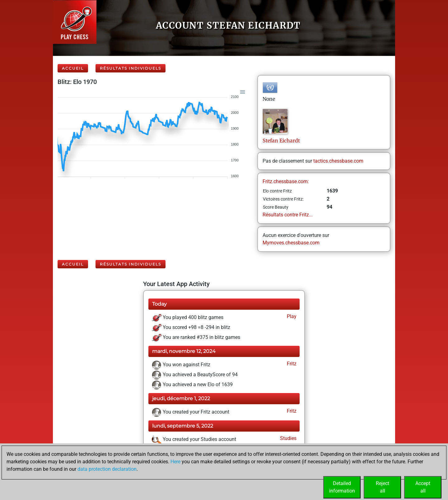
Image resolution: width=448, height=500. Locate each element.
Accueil (73, 68)
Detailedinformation (342, 487)
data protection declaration (107, 469)
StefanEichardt (281, 141)
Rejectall (383, 487)
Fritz (291, 364)
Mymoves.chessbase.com (291, 243)
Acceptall (423, 487)
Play (291, 316)
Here (175, 462)
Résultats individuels (131, 68)
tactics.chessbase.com (338, 161)
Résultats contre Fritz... (288, 215)
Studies (288, 438)
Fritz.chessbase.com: (286, 181)
